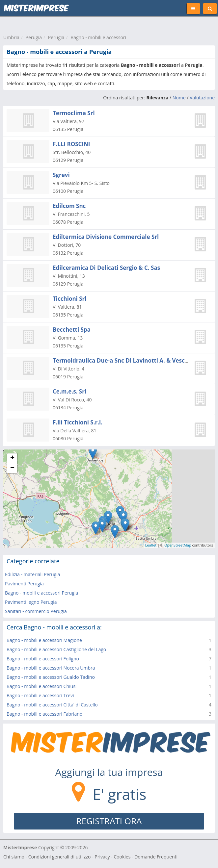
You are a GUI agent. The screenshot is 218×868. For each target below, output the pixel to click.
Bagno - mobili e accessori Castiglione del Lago (56, 649)
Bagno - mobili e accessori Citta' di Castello (52, 705)
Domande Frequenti (156, 857)
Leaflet (151, 545)
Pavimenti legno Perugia (31, 602)
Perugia (34, 37)
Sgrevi (61, 175)
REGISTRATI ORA (109, 821)
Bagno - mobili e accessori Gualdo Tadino (51, 677)
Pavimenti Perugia (24, 584)
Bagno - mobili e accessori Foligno (43, 659)
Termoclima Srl (74, 113)
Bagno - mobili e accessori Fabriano (44, 714)
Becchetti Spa (72, 330)
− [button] (12, 468)
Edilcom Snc (69, 206)
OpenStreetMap (178, 545)
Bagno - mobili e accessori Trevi (40, 695)
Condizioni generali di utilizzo (60, 857)
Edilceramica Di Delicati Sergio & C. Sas (106, 268)
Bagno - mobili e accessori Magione (44, 640)
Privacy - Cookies (112, 857)
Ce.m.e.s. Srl (69, 391)
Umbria (11, 37)
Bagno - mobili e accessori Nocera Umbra (51, 668)
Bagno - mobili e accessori (98, 37)
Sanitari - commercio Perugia (36, 611)
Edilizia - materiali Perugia (32, 574)
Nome (179, 98)
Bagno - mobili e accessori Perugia (41, 593)
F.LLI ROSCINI (71, 144)
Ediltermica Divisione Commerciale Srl (106, 237)
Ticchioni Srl (69, 299)
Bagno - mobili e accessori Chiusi (41, 686)
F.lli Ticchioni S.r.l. (78, 422)
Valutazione (202, 98)
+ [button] (12, 458)
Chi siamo (14, 857)
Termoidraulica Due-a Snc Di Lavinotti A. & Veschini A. (128, 360)
